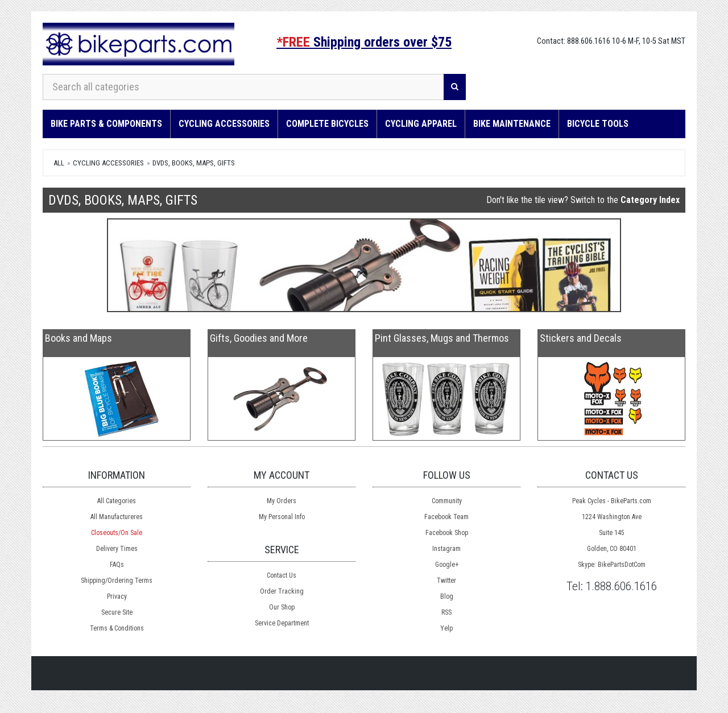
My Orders (282, 501)
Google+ (447, 565)
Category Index (650, 200)
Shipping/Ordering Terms (117, 581)
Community (447, 501)
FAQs (117, 565)
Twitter (446, 581)
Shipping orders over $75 (364, 42)
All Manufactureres (117, 517)
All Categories (117, 501)
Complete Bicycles (327, 124)
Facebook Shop (447, 533)
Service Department (282, 623)
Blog (447, 596)
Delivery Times (117, 549)
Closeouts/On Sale (117, 533)
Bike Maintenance (512, 124)
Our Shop (282, 607)
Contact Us (282, 575)
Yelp (446, 628)
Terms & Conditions (117, 628)
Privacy (117, 596)
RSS (446, 612)
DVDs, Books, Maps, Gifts (194, 163)
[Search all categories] (243, 87)
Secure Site (117, 612)
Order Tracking (282, 591)
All (59, 163)
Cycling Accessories (224, 124)
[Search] (455, 87)
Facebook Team (446, 517)
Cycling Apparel (421, 124)
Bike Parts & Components (106, 124)
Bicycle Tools (598, 124)
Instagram (446, 549)
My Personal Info (282, 517)
